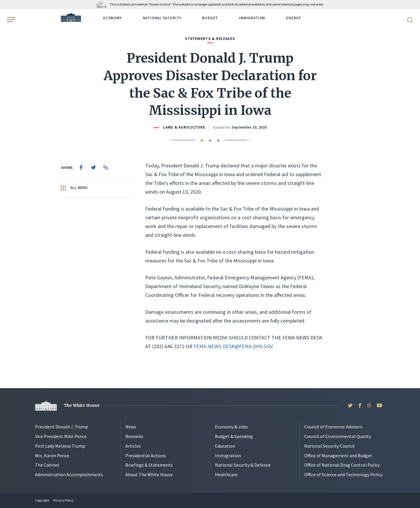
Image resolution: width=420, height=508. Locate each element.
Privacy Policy (64, 500)
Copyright (42, 500)
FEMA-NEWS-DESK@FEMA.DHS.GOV (233, 346)
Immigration (252, 18)
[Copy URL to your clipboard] (106, 167)
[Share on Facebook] (81, 167)
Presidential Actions (146, 456)
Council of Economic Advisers (333, 427)
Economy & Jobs (231, 427)
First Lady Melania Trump (60, 446)
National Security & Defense (243, 465)
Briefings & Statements (149, 465)
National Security (162, 18)
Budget (210, 18)
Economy (113, 18)
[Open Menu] (10, 20)
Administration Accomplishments (69, 474)
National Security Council (329, 446)
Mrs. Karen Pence (52, 456)
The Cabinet (47, 465)
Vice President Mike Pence (61, 436)
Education (225, 446)
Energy (294, 18)
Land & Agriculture (184, 127)
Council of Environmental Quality (338, 436)
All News (74, 188)
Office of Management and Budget (338, 456)
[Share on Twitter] (93, 167)
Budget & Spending (234, 436)
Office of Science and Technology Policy (343, 474)
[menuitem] (81, 167)
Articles (133, 446)
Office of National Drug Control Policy (342, 465)
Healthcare (226, 474)
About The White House (149, 474)
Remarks (134, 436)
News (131, 427)
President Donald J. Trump (62, 427)
